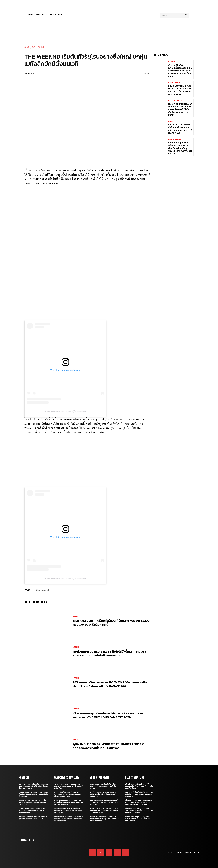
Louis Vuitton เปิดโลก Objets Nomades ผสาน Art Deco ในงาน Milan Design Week (180, 90)
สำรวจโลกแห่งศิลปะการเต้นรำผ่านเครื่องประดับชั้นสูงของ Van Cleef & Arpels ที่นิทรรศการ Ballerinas (69, 802)
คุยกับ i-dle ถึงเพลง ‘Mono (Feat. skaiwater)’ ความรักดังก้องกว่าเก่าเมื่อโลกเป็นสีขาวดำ (110, 746)
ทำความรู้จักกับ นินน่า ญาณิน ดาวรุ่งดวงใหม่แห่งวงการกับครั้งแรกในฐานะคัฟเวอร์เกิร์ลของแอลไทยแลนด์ (180, 71)
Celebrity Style (176, 101)
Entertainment (39, 47)
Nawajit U (29, 73)
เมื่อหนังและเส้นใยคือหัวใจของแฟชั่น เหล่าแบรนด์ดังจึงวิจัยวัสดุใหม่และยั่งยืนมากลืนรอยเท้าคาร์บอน (139, 786)
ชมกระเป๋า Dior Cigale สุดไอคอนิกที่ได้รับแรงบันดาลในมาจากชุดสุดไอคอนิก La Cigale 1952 (33, 802)
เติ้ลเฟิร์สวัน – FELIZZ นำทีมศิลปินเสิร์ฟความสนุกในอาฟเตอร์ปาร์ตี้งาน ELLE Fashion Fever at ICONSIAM (138, 802)
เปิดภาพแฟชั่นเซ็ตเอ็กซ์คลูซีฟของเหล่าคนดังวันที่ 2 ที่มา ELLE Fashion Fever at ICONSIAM (139, 794)
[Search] (186, 16)
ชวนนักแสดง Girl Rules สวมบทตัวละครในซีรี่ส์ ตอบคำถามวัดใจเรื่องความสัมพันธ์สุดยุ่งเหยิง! (104, 794)
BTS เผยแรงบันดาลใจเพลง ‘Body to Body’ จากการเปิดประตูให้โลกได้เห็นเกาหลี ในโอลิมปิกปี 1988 (110, 684)
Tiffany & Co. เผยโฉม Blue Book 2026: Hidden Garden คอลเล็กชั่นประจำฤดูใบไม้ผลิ (69, 786)
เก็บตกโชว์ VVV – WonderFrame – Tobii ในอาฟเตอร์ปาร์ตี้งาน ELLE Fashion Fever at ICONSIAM (140, 811)
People (172, 62)
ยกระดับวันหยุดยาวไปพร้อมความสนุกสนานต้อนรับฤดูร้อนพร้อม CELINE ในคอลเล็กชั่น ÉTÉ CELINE (180, 148)
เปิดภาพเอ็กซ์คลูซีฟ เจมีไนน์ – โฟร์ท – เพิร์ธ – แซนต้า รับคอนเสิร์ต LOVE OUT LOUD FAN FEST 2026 (108, 715)
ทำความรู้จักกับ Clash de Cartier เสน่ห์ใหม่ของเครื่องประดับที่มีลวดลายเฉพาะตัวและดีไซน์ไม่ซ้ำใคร (69, 819)
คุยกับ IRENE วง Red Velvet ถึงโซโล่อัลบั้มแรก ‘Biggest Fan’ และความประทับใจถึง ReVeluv (111, 653)
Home (27, 47)
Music (76, 616)
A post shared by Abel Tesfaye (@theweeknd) (65, 411)
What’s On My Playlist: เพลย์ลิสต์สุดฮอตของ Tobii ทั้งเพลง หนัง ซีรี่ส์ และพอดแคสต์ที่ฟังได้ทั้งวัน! (104, 811)
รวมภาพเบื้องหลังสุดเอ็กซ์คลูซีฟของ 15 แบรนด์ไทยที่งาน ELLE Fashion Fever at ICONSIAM (139, 819)
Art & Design (174, 83)
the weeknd (42, 590)
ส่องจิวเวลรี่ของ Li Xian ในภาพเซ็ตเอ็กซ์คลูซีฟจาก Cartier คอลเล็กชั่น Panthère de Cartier (69, 811)
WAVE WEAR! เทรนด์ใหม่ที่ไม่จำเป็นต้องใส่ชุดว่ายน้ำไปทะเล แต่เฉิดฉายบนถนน (33, 818)
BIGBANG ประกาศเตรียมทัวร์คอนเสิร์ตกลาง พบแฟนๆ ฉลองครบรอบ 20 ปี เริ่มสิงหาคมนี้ (111, 623)
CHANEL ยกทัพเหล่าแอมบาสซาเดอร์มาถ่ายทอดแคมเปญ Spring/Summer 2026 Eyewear (32, 811)
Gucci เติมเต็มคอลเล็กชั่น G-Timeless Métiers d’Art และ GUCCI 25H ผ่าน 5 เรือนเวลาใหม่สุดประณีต (68, 794)
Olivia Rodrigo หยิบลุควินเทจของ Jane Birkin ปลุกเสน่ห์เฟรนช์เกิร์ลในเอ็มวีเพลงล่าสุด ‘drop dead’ (180, 110)
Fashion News (175, 139)
